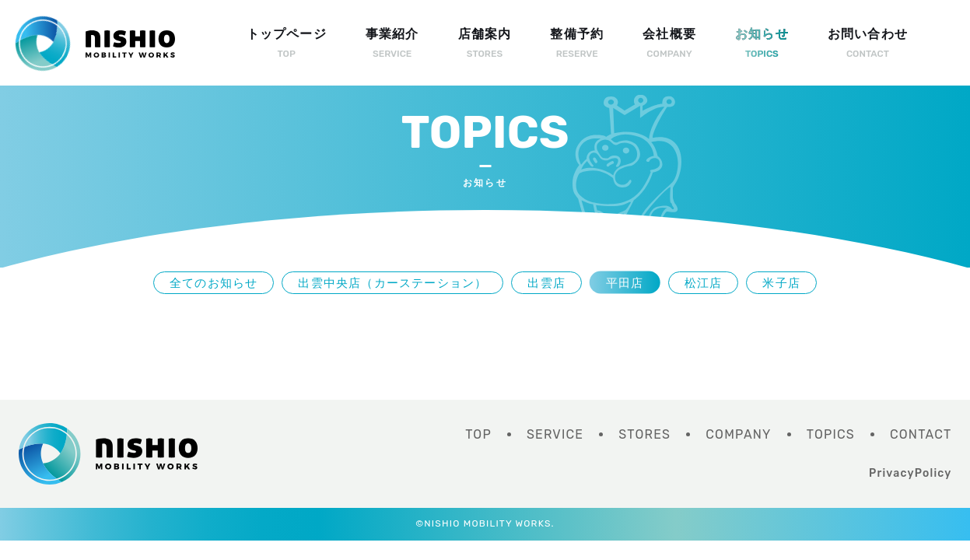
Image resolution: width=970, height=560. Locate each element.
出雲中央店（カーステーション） (392, 283)
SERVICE (555, 434)
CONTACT (921, 434)
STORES (644, 434)
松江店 (704, 283)
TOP (478, 434)
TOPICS (831, 434)
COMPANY (738, 434)
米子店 (781, 283)
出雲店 (546, 283)
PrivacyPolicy (910, 473)
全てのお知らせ (214, 283)
